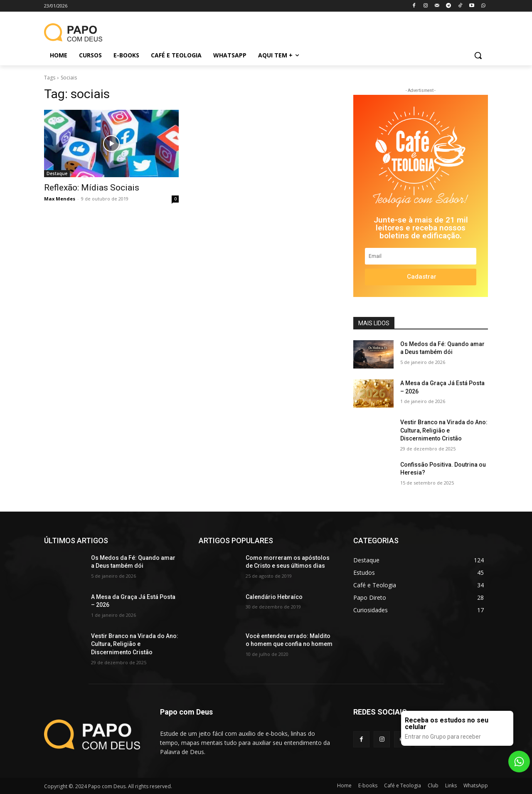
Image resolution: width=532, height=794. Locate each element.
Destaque (57, 173)
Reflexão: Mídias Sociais (92, 188)
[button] (478, 55)
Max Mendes (60, 199)
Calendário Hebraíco (274, 597)
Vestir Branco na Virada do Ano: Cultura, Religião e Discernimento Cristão (444, 430)
